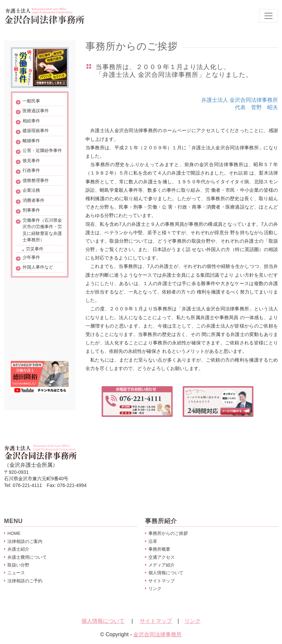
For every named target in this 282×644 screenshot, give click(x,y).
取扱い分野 (18, 565)
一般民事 (31, 101)
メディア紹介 (162, 565)
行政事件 (31, 170)
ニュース (16, 573)
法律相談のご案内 (25, 541)
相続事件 (31, 121)
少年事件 (31, 257)
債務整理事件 (36, 180)
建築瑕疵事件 (36, 131)
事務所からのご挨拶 (168, 533)
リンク (155, 589)
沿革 (153, 541)
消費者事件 (33, 200)
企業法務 (31, 190)
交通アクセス (162, 557)
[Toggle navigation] (269, 16)
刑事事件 (31, 210)
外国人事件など (38, 267)
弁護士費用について (27, 557)
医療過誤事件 (36, 111)
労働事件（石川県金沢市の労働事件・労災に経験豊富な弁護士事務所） (42, 230)
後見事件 (31, 161)
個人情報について (166, 573)
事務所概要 (159, 549)
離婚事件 (31, 141)
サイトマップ (162, 581)
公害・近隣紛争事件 (42, 150)
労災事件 (35, 249)
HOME (14, 533)
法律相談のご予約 (25, 581)
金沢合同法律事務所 (157, 634)
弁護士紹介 (18, 549)
